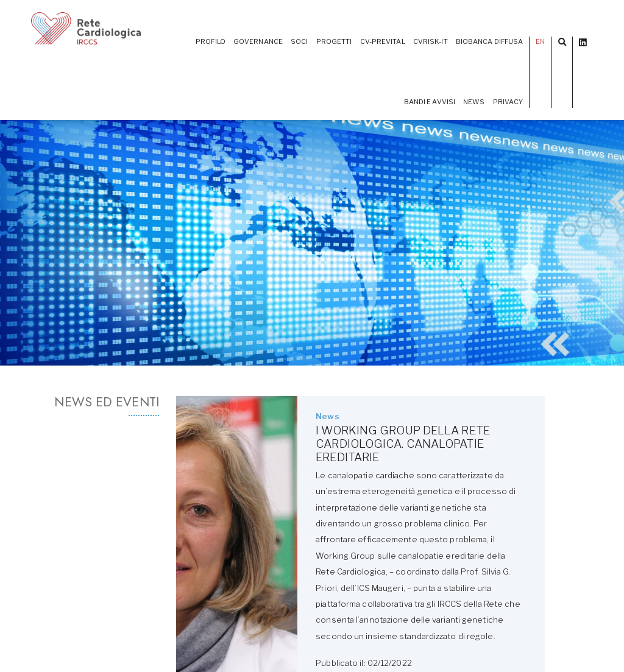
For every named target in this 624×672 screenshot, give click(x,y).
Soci (299, 41)
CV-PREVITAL (383, 41)
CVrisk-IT (431, 41)
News (474, 102)
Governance (258, 41)
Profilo (211, 41)
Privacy (508, 102)
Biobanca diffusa (490, 41)
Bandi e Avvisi (430, 102)
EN (540, 41)
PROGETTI (334, 41)
